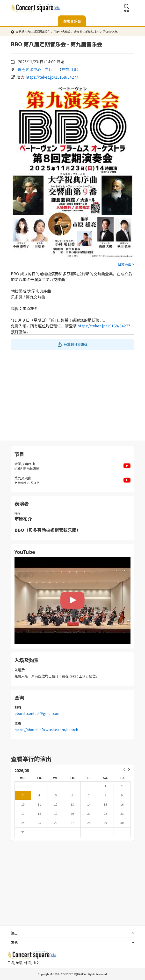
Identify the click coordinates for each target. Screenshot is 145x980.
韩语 (28, 963)
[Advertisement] (72, 395)
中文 (36, 963)
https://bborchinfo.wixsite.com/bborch (46, 730)
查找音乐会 (72, 21)
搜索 (126, 8)
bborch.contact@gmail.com (37, 713)
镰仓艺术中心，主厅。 (37, 69)
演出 (14, 933)
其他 (14, 942)
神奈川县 (69, 69)
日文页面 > (126, 264)
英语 (19, 963)
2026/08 (22, 770)
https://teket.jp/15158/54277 (52, 77)
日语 (11, 963)
